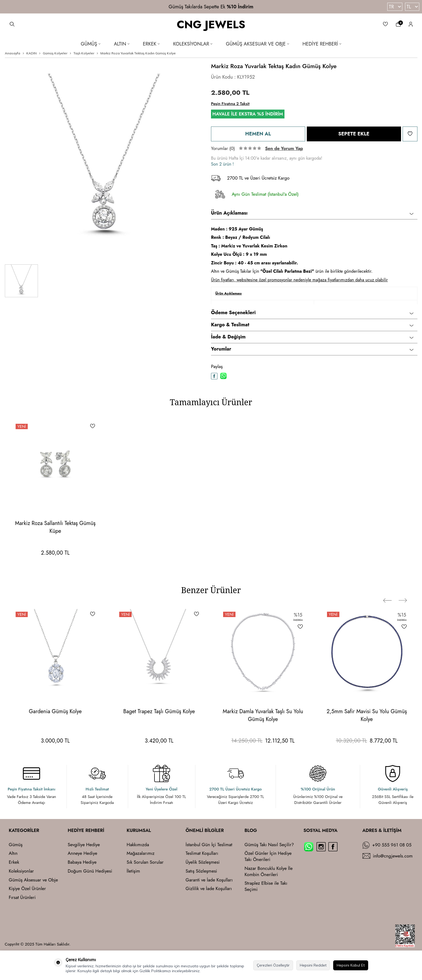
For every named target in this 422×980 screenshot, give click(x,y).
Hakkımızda (138, 845)
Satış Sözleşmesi (201, 871)
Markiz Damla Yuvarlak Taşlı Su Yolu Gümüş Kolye (263, 715)
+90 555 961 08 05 (392, 845)
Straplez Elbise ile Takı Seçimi (266, 886)
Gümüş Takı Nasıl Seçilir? (269, 845)
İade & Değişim (312, 337)
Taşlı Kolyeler (84, 53)
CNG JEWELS (211, 25)
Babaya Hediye (82, 862)
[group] (104, 161)
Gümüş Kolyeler (55, 53)
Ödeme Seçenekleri (312, 313)
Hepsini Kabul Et (351, 965)
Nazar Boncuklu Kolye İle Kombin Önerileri (269, 871)
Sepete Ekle (354, 134)
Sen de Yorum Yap (284, 148)
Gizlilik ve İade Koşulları (209, 889)
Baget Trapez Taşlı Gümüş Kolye (159, 711)
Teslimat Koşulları (202, 853)
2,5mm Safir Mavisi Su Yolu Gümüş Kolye (367, 715)
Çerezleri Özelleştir (273, 965)
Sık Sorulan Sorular (145, 862)
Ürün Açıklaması (312, 213)
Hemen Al (258, 134)
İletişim (133, 871)
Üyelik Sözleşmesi (203, 862)
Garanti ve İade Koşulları (209, 880)
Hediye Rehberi (322, 44)
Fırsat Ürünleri (22, 897)
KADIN (31, 53)
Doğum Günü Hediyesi (90, 871)
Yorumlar (312, 349)
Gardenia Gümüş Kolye (55, 711)
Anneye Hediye (83, 853)
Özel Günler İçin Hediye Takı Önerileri (268, 856)
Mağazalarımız (141, 853)
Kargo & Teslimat (312, 325)
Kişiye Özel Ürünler (27, 889)
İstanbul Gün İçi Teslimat (209, 845)
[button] (392, 591)
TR (395, 7)
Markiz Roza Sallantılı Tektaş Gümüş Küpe (55, 527)
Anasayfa (13, 53)
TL (412, 7)
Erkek (151, 44)
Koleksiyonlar (193, 44)
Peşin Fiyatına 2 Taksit (230, 104)
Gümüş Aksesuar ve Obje (257, 44)
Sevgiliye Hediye (84, 845)
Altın (122, 44)
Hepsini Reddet (313, 965)
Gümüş (91, 44)
